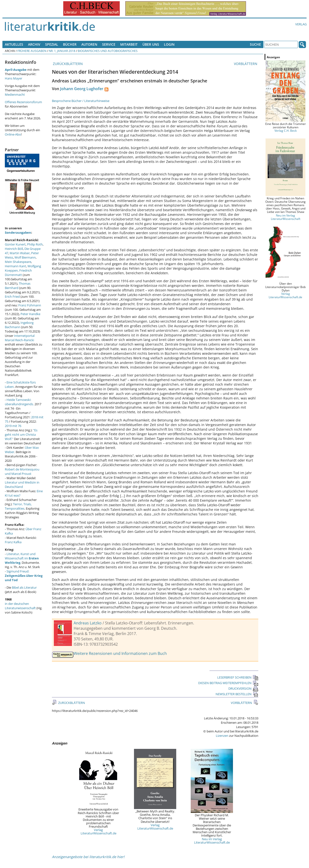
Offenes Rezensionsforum (23, 102)
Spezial (52, 44)
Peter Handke (30, 314)
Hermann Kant (15, 266)
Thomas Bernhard (18, 286)
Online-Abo (13, 134)
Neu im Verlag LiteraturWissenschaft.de (212, 841)
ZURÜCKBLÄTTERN (67, 64)
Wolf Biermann (25, 257)
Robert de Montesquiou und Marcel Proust (22, 471)
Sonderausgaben (18, 232)
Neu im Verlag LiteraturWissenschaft (286, 217)
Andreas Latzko (88, 623)
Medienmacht (15, 94)
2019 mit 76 (13, 426)
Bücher (70, 44)
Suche (255, 44)
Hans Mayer (14, 78)
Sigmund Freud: (24, 576)
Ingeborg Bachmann (19, 325)
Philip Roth (35, 244)
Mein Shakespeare (18, 262)
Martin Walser (20, 253)
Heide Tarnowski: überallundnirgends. (19, 402)
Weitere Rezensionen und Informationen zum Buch (120, 653)
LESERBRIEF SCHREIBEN (238, 677)
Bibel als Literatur (24, 587)
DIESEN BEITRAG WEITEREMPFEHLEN (228, 683)
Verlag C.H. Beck (286, 130)
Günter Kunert (15, 244)
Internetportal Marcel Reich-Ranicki (20, 338)
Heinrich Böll (14, 249)
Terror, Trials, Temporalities (18, 506)
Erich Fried (12, 297)
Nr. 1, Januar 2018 (62, 51)
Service (109, 44)
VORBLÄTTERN (246, 64)
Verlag (301, 24)
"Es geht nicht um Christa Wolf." (21, 434)
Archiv (34, 44)
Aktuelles (14, 44)
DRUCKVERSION (243, 688)
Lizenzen (222, 736)
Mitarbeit (129, 44)
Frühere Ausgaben (32, 51)
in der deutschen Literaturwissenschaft (20, 606)
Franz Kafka (13, 542)
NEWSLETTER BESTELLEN (237, 694)
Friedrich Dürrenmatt (18, 273)
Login (169, 44)
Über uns (151, 44)
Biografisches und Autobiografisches (108, 51)
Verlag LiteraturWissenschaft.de (98, 832)
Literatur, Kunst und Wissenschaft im (22, 558)
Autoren (89, 44)
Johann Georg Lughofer (82, 89)
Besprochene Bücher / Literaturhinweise (81, 101)
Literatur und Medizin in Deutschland (22, 485)
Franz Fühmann (30, 305)
